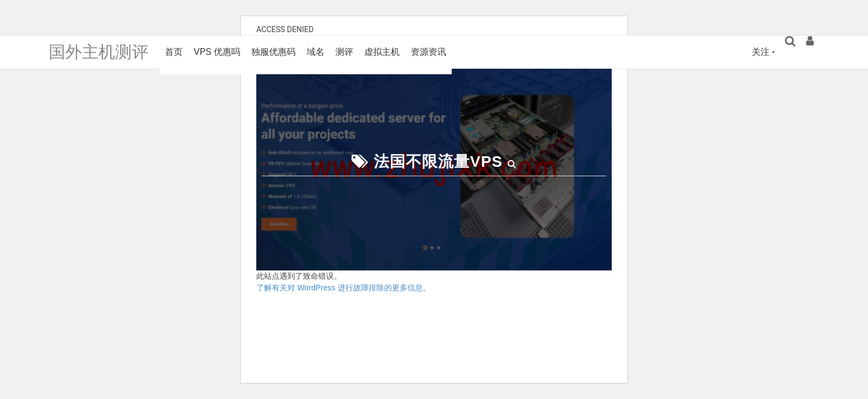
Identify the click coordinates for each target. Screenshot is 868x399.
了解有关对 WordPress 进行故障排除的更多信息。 (343, 288)
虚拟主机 (382, 52)
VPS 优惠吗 (217, 52)
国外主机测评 (99, 52)
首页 (174, 52)
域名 (316, 52)
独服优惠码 (273, 52)
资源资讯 (428, 52)
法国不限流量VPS (438, 162)
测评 (344, 52)
